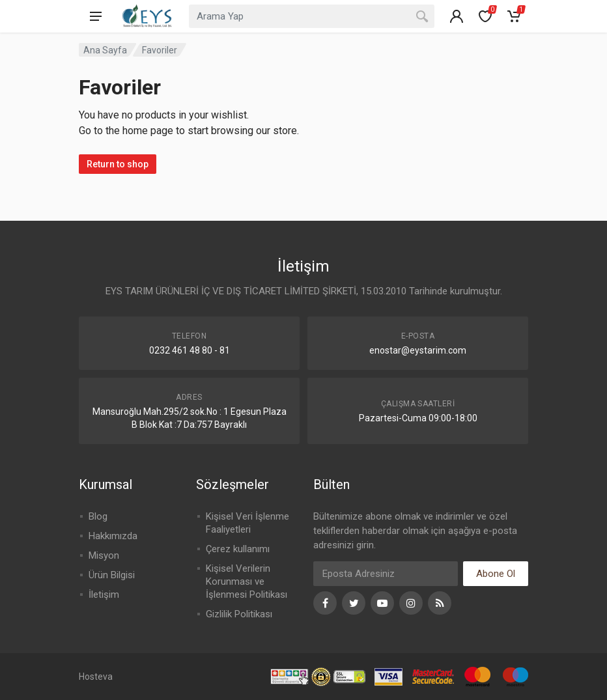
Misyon (104, 555)
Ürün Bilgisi (112, 575)
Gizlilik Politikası (239, 614)
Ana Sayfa (105, 50)
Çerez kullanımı (238, 549)
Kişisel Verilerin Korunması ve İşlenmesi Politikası (247, 581)
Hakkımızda (113, 536)
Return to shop (118, 164)
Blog (98, 516)
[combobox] (312, 16)
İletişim (104, 595)
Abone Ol (496, 574)
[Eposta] (386, 574)
